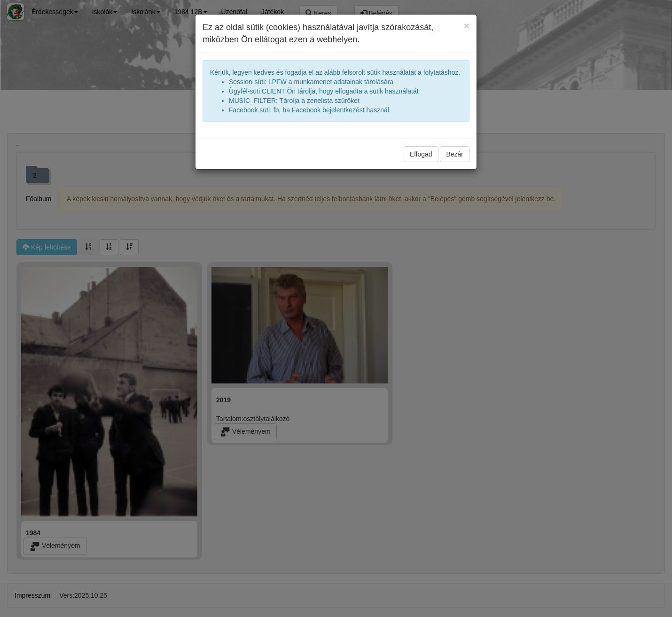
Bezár (455, 154)
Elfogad (421, 154)
